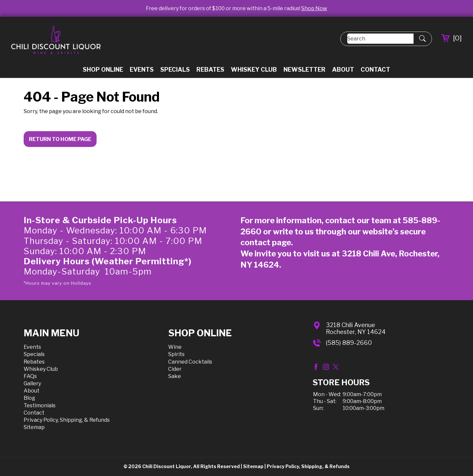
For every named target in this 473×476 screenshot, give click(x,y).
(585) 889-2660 (349, 343)
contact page (266, 242)
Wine (175, 347)
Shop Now (314, 8)
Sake (175, 376)
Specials (175, 70)
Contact (375, 70)
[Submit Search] (422, 39)
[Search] (380, 39)
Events (142, 70)
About (343, 70)
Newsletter (304, 70)
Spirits (176, 354)
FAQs (30, 376)
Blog (29, 398)
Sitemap (34, 427)
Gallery (32, 383)
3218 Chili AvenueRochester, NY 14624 (356, 329)
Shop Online (103, 70)
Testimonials (40, 405)
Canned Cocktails (190, 362)
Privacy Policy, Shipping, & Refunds (67, 420)
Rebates (210, 70)
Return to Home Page (60, 139)
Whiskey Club (254, 70)
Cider (175, 369)
